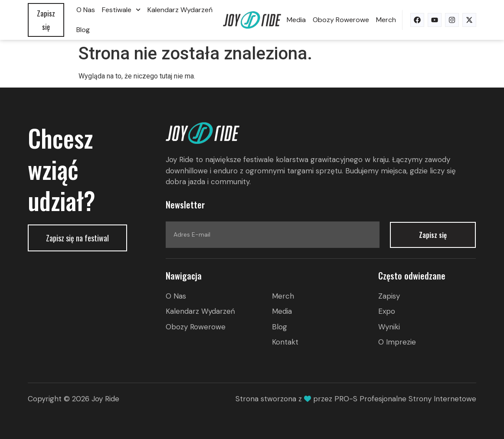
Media (296, 20)
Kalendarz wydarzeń (180, 10)
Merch (386, 20)
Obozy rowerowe (341, 20)
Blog (83, 30)
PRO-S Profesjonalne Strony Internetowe (405, 399)
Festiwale (121, 10)
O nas (86, 10)
